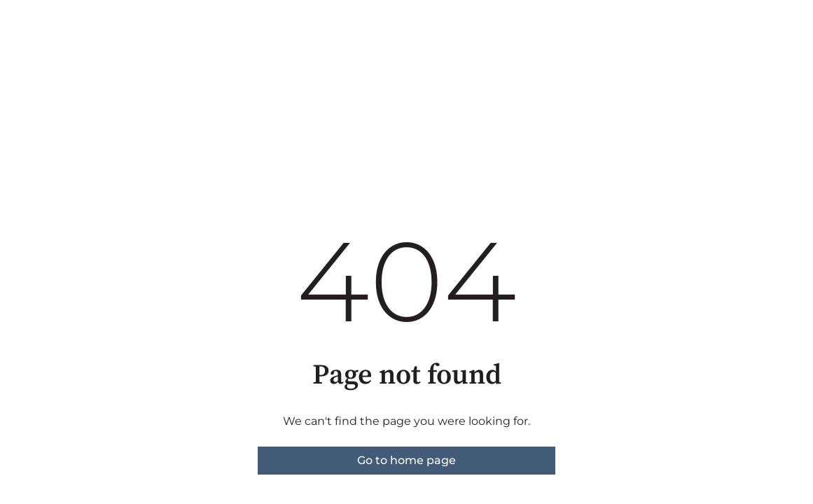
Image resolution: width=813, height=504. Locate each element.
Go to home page (406, 460)
